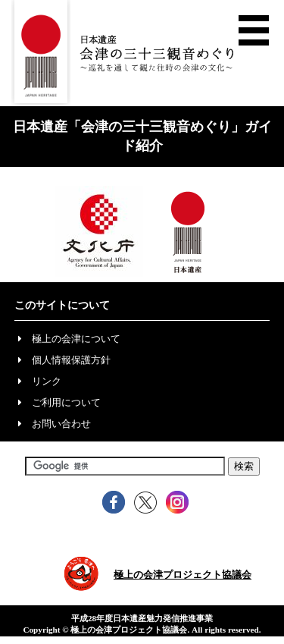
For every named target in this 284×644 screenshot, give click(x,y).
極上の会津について (76, 339)
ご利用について (66, 402)
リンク (47, 381)
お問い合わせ (61, 424)
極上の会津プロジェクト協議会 (183, 575)
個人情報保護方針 (71, 360)
